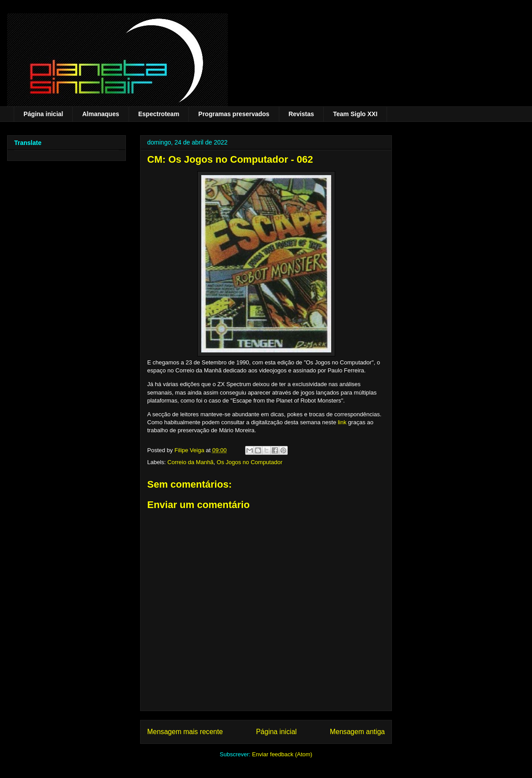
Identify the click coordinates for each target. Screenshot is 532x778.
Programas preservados (234, 114)
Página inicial (43, 114)
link (342, 422)
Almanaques (100, 114)
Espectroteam (159, 114)
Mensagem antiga (357, 732)
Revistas (301, 114)
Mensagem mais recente (185, 732)
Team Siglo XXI (355, 114)
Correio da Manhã (191, 462)
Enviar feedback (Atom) (282, 754)
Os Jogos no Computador (250, 462)
